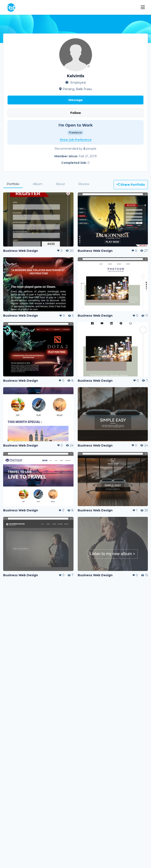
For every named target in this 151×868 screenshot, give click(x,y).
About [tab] (60, 184)
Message (76, 100)
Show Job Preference (76, 140)
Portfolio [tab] (13, 184)
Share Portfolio (131, 185)
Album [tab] (38, 184)
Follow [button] (76, 113)
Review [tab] (84, 184)
